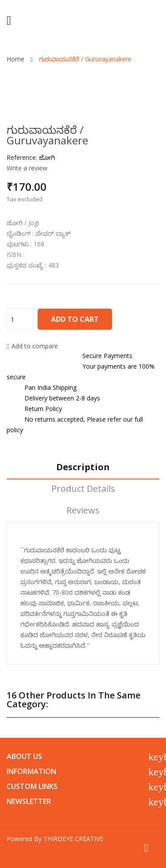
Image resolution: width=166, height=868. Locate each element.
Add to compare (32, 346)
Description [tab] (83, 467)
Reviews (83, 511)
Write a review (27, 168)
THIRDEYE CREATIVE (73, 839)
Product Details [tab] (83, 489)
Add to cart (75, 319)
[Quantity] (20, 319)
